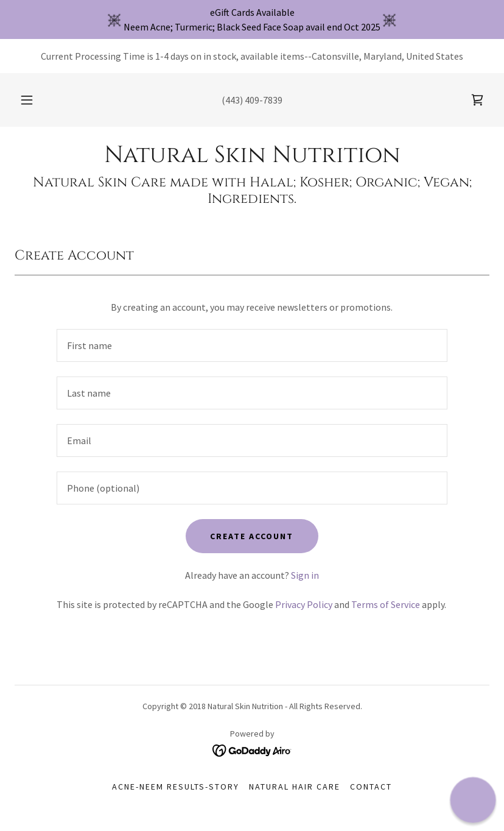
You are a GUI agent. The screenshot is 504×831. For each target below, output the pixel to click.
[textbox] (252, 345)
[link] (477, 100)
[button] (35, 100)
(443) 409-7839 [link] (252, 100)
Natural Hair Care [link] (295, 787)
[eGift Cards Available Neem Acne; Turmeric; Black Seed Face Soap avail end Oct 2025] (252, 19)
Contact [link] (371, 787)
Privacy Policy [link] (304, 604)
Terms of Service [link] (386, 604)
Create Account (252, 536)
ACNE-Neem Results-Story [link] (176, 787)
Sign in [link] (305, 575)
